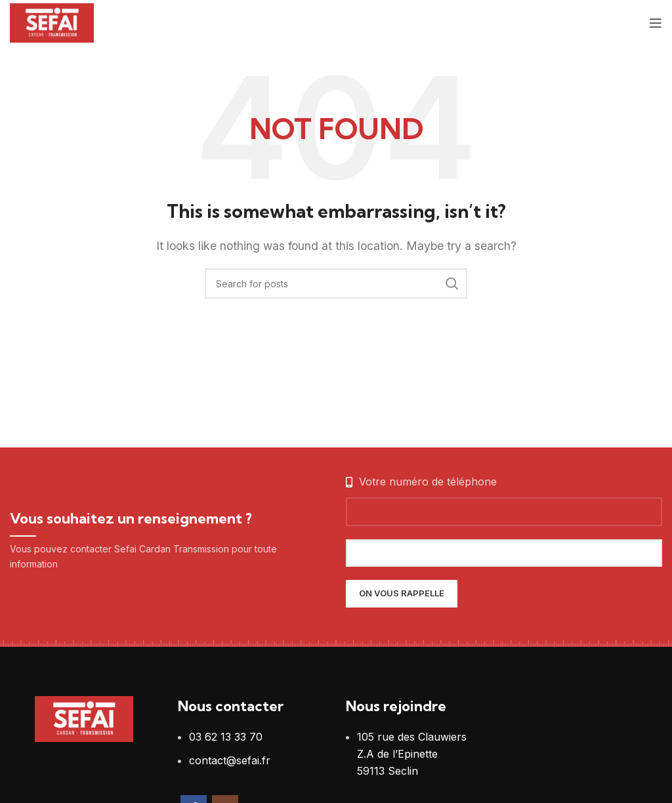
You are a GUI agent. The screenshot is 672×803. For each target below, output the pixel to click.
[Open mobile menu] (656, 23)
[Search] (336, 283)
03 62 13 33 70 (226, 737)
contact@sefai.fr (230, 760)
